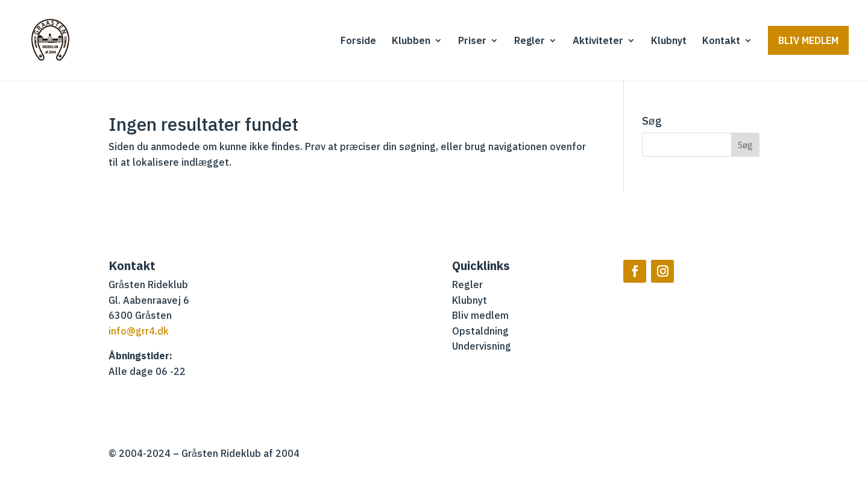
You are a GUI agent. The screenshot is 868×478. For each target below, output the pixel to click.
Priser (472, 41)
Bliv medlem (808, 40)
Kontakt (721, 41)
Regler (530, 41)
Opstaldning (480, 332)
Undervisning (482, 347)
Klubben (411, 41)
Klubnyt (669, 41)
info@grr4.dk (139, 332)
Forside (358, 41)
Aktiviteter (598, 41)
